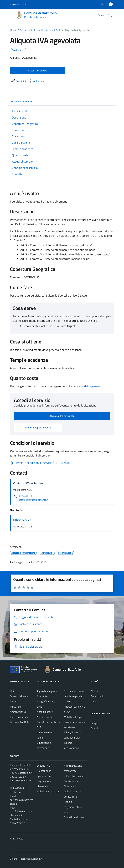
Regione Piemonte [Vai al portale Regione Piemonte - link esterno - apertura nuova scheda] (19, 4)
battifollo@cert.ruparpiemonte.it (21, 813)
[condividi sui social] (18, 81)
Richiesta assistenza (48, 791)
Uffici (13, 691)
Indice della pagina (62, 101)
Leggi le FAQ (44, 766)
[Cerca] (110, 15)
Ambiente (42, 696)
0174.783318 (23, 496)
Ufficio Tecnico (22, 520)
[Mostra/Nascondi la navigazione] (6, 15)
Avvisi (94, 701)
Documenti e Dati (19, 722)
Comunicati (97, 696)
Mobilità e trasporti (74, 717)
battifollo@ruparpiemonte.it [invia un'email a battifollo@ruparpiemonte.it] (31, 500)
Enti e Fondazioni (19, 717)
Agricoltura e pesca (47, 691)
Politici (13, 701)
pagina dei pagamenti (88, 386)
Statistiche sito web (75, 817)
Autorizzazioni (44, 717)
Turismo (68, 743)
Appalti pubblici (45, 712)
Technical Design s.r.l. (32, 859)
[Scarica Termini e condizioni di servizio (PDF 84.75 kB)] (41, 463)
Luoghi (94, 723)
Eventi (94, 728)
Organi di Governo (20, 696)
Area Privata (17, 838)
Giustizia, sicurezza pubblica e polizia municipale (74, 696)
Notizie (95, 691)
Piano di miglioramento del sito (74, 807)
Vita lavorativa (72, 748)
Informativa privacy (74, 776)
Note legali (70, 786)
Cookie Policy (71, 781)
